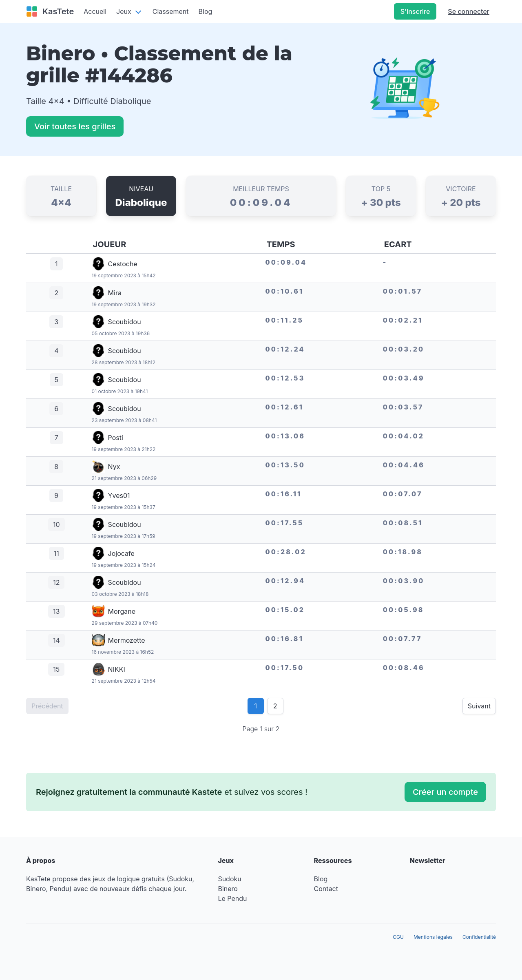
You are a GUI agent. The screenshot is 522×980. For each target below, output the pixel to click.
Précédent (47, 706)
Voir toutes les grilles (75, 126)
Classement (171, 11)
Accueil (95, 11)
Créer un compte (445, 792)
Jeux (124, 11)
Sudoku (229, 879)
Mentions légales (433, 937)
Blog (206, 11)
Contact (326, 889)
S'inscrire (415, 11)
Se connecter (469, 11)
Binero (228, 889)
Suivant (479, 706)
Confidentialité (479, 937)
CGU (398, 937)
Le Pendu (232, 898)
